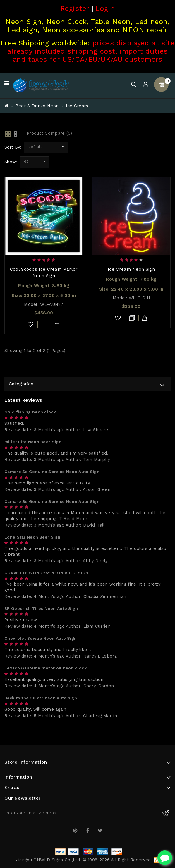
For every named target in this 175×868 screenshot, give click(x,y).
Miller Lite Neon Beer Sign (33, 442)
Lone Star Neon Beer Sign (32, 537)
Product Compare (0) (49, 133)
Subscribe (165, 813)
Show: (11, 162)
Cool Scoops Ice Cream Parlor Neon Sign (44, 272)
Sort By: (13, 147)
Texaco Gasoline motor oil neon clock (46, 668)
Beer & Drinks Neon (37, 106)
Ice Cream (77, 106)
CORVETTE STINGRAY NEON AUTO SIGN (47, 573)
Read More (75, 519)
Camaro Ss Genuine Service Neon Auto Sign (52, 472)
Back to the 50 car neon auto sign (41, 698)
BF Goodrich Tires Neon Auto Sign (41, 608)
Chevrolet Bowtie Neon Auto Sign (41, 638)
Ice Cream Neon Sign (131, 269)
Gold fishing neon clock (30, 412)
